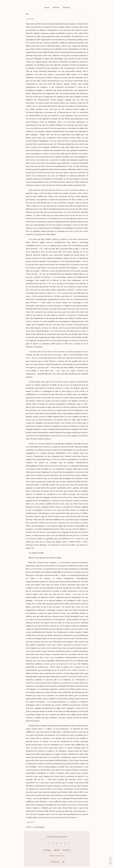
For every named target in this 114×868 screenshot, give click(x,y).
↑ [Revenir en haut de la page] (110, 858)
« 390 (28, 19)
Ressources (67, 850)
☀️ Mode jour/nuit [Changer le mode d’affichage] (54, 862)
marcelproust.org (58, 856)
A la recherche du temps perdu (57, 837)
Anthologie (47, 850)
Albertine (57, 850)
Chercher (66, 7)
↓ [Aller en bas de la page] (110, 863)
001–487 (56, 7)
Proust (47, 7)
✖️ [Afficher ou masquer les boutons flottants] (64, 862)
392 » (33, 19)
